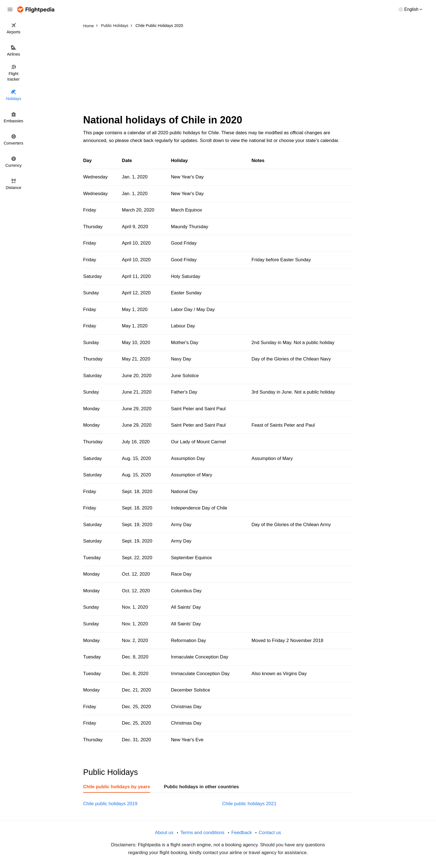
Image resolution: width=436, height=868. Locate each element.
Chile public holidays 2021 (249, 804)
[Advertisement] (218, 72)
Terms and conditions (202, 833)
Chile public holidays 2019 (110, 804)
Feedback (242, 833)
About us (164, 833)
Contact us (270, 833)
